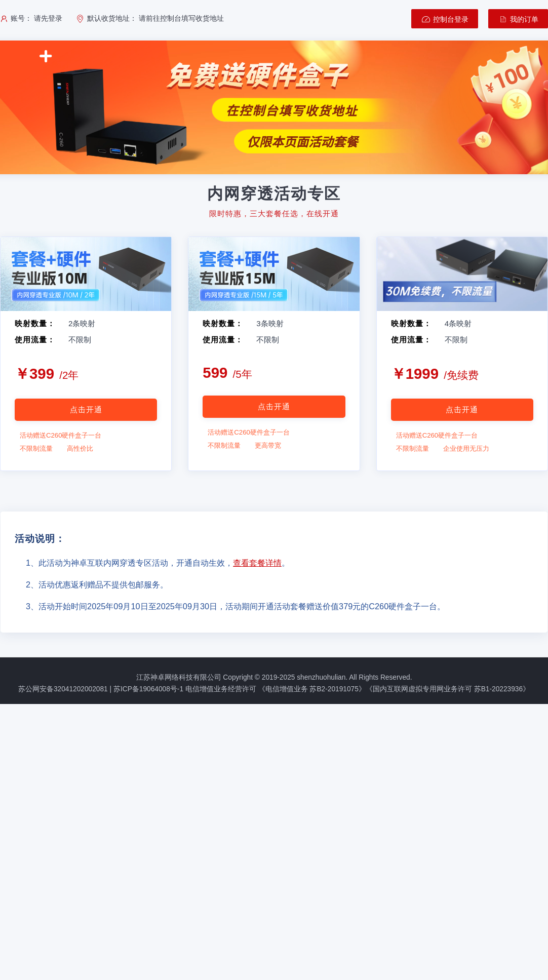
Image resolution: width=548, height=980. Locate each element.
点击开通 (86, 409)
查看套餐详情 (257, 563)
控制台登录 (445, 19)
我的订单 (518, 19)
